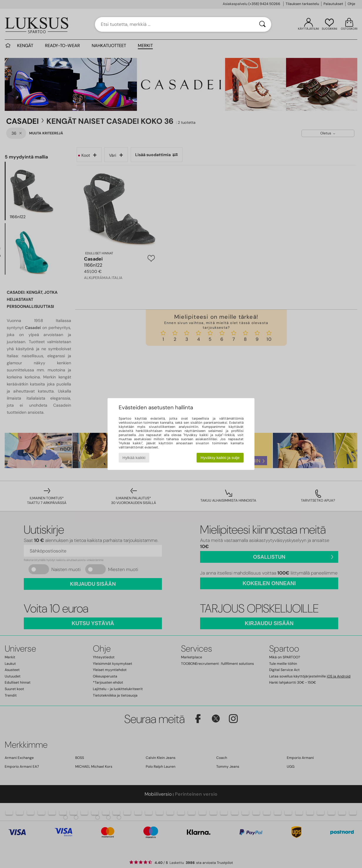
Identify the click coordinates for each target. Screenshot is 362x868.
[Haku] (262, 24)
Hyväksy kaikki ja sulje (220, 458)
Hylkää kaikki (134, 458)
